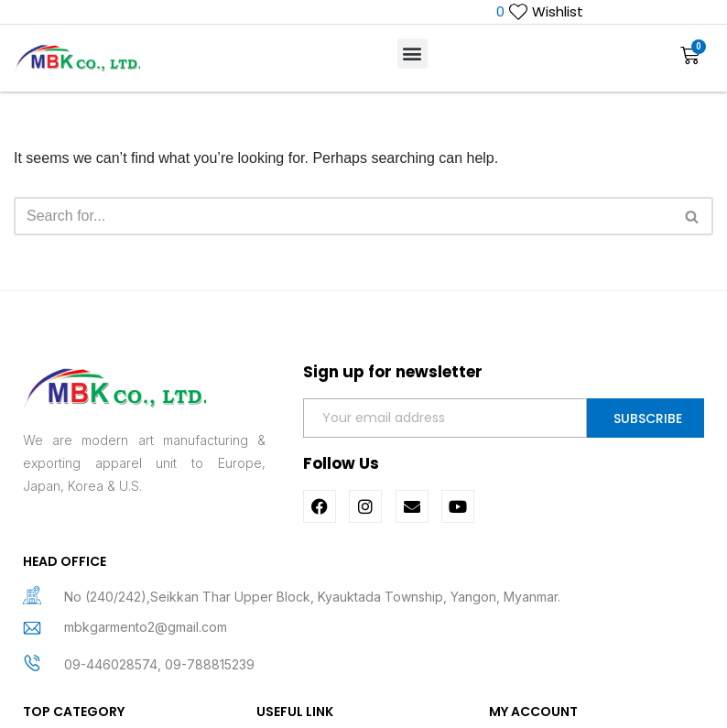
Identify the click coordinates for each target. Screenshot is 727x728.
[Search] (343, 216)
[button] (412, 54)
